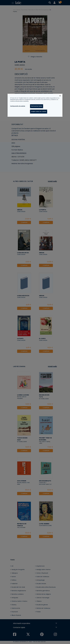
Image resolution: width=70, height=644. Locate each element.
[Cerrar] (60, 96)
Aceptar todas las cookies (39, 111)
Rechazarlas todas (37, 106)
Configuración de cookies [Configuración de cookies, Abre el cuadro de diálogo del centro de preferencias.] (18, 106)
